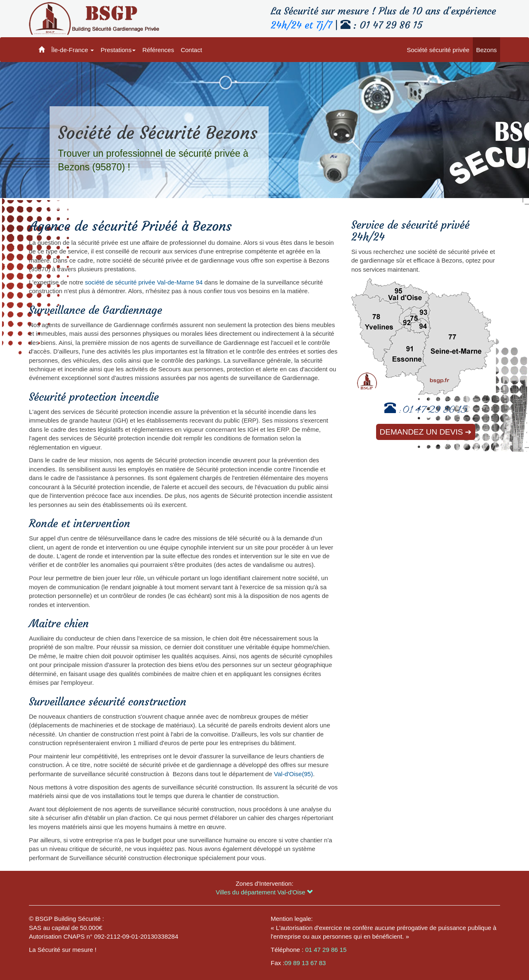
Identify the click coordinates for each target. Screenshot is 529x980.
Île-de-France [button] (73, 50)
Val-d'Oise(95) (293, 774)
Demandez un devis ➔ (426, 432)
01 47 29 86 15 (435, 411)
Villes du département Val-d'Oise (264, 892)
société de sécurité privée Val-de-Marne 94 (144, 282)
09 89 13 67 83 (305, 963)
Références (158, 50)
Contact (191, 50)
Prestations (118, 50)
